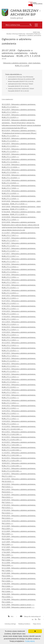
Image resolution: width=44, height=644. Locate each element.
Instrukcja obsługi (10, 624)
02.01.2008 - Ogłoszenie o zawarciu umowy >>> (18, 605)
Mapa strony (37, 624)
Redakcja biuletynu (24, 624)
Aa (33, 619)
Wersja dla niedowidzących (30, 616)
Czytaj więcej (30, 641)
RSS (11, 616)
